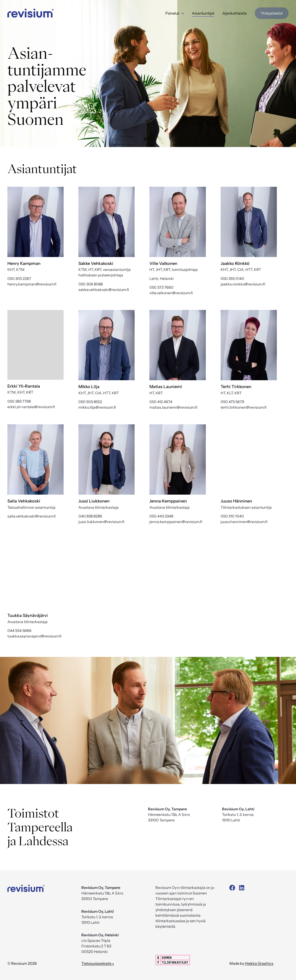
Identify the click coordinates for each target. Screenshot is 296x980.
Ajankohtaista (235, 13)
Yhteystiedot (272, 13)
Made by (251, 963)
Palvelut (175, 13)
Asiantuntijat (203, 13)
